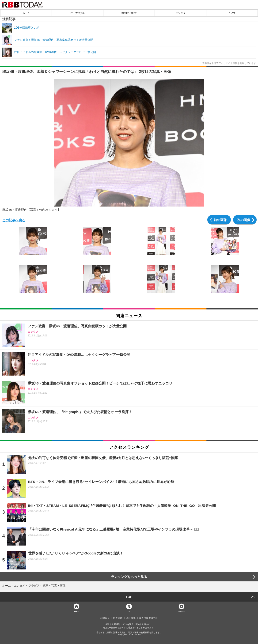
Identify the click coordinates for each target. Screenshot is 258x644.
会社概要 (131, 618)
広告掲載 (118, 618)
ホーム (26, 13)
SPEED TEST (129, 13)
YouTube (182, 611)
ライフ (232, 13)
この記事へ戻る (14, 220)
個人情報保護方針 (148, 618)
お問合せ (105, 618)
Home (76, 611)
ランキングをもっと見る (129, 577)
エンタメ (181, 13)
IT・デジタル (78, 13)
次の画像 (244, 220)
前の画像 (220, 220)
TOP (129, 597)
